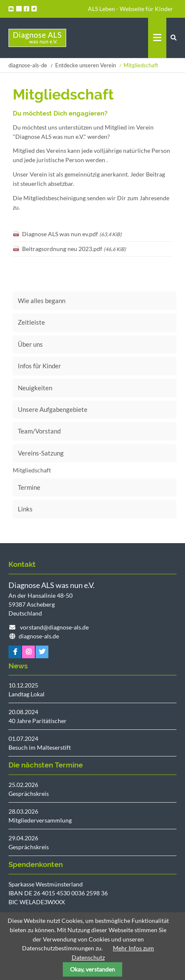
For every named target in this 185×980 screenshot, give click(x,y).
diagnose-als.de (39, 636)
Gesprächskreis (29, 794)
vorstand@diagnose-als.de (54, 627)
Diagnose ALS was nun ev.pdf (72, 234)
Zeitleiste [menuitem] (31, 322)
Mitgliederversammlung (40, 820)
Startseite (37, 38)
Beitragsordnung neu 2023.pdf (74, 249)
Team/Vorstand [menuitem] (39, 431)
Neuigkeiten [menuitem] (35, 388)
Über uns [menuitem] (30, 344)
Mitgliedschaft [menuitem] (32, 470)
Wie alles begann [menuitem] (42, 301)
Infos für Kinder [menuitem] (39, 366)
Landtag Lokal (27, 694)
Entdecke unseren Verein (85, 65)
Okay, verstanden (92, 969)
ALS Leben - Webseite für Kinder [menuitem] (130, 9)
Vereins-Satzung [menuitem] (41, 453)
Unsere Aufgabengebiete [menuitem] (53, 409)
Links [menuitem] (25, 509)
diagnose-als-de (28, 65)
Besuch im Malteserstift (40, 747)
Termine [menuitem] (29, 487)
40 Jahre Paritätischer (38, 721)
